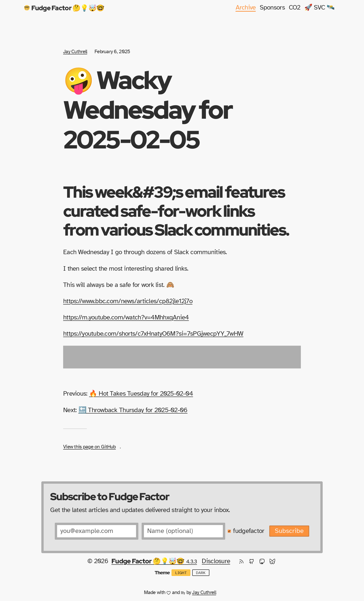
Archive (246, 8)
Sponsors (272, 8)
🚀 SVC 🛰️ (320, 8)
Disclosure (216, 561)
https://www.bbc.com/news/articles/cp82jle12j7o (128, 301)
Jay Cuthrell (75, 52)
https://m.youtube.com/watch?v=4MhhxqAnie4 (126, 318)
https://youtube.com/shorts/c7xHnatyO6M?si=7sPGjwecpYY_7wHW (153, 334)
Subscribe (289, 531)
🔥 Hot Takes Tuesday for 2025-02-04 (141, 394)
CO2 (295, 8)
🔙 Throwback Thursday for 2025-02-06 (133, 410)
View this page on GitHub (89, 447)
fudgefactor (249, 531)
